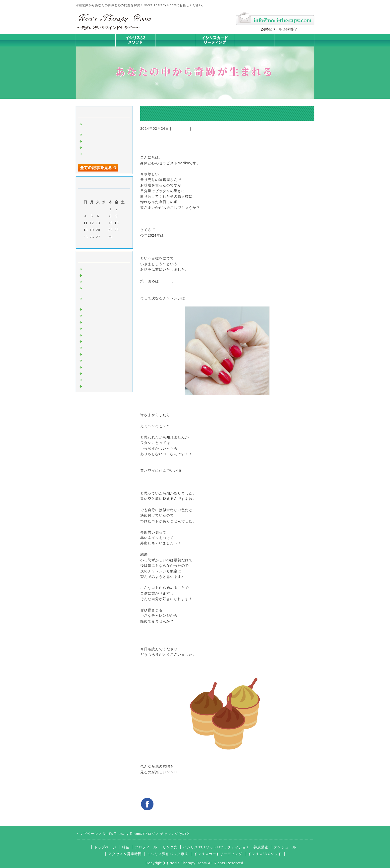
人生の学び (93, 347)
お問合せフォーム (294, 40)
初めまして (93, 268)
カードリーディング (101, 328)
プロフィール (146, 847)
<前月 (94, 243)
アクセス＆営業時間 (125, 854)
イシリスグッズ (97, 373)
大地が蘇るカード (99, 335)
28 (104, 237)
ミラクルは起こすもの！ (105, 134)
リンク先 (170, 847)
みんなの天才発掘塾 (101, 322)
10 (123, 216)
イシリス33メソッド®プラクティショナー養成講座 (226, 847)
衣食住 (89, 354)
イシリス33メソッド (265, 854)
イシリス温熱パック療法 (105, 309)
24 (123, 230)
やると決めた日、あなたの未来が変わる (105, 155)
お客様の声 (93, 360)
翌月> (115, 243)
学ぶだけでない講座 (101, 141)
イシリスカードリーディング (218, 854)
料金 (255, 40)
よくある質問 (95, 386)
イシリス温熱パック (175, 46)
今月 (104, 243)
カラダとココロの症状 (103, 315)
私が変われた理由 (99, 147)
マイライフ (181, 129)
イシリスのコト (97, 275)
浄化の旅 (91, 379)
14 (104, 223)
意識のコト (93, 281)
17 (123, 223)
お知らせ (91, 341)
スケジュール (285, 847)
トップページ (96, 40)
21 (104, 230)
